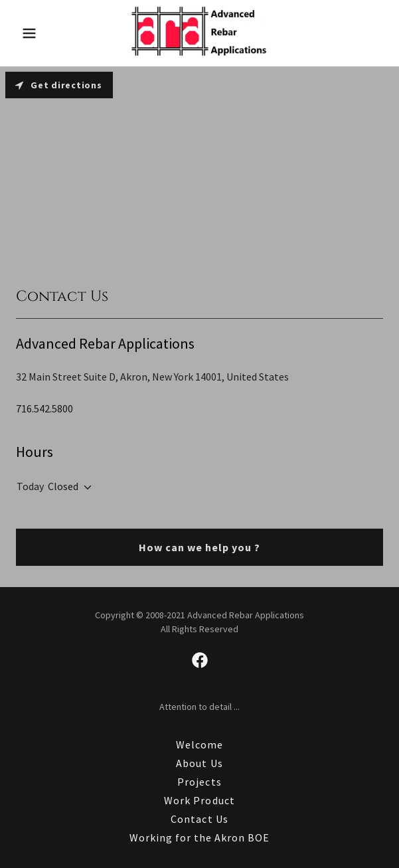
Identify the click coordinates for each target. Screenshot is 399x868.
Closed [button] (63, 486)
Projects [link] (199, 782)
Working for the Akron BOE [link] (199, 837)
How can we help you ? (199, 547)
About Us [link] (199, 763)
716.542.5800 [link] (44, 408)
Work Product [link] (199, 800)
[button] (41, 33)
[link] (199, 33)
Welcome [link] (199, 744)
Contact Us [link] (199, 819)
